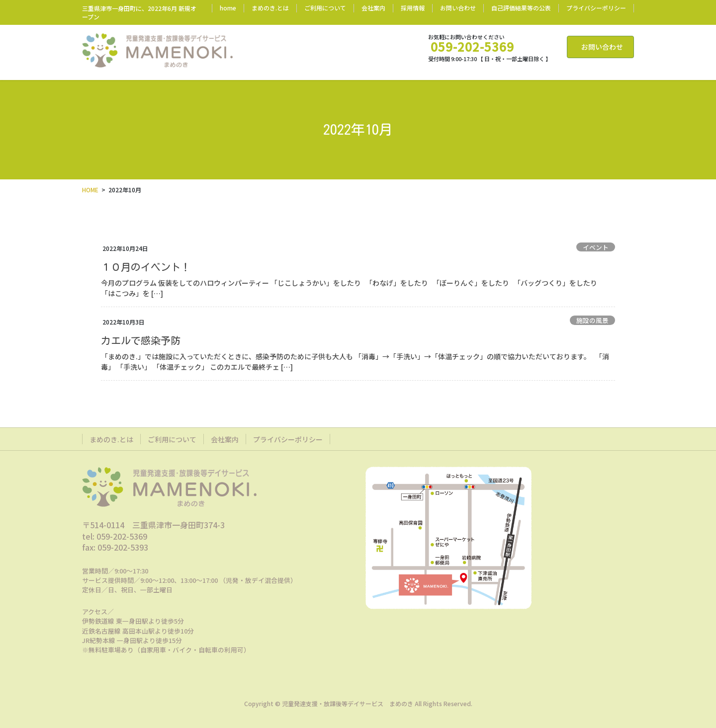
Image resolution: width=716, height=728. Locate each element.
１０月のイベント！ (151, 267)
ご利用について (325, 8)
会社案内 (373, 8)
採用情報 (413, 8)
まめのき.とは (270, 8)
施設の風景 (592, 320)
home (228, 8)
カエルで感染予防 (141, 340)
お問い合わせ (458, 8)
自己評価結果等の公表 (521, 8)
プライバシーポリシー (596, 8)
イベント (596, 247)
